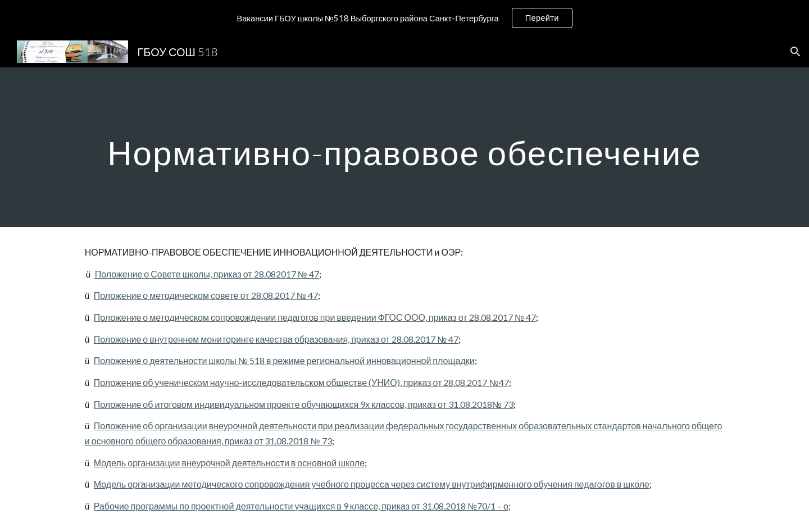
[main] (404, 147)
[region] (404, 18)
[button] (796, 52)
